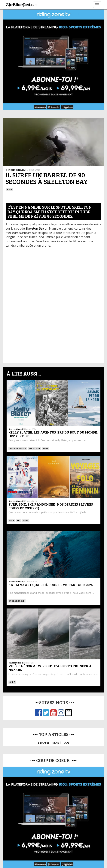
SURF (9, 189)
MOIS (56, 743)
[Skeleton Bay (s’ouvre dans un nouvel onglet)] (35, 228)
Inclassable (17, 601)
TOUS (66, 743)
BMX (12, 520)
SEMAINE (44, 743)
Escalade (35, 448)
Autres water (18, 448)
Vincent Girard (15, 170)
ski (19, 520)
